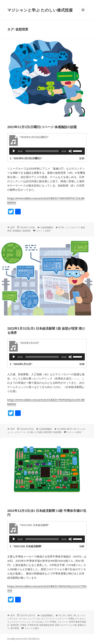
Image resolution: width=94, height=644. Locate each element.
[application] (47, 151)
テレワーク (47, 619)
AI (58, 429)
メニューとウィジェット (83, 14)
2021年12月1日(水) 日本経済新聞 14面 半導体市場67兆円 (47, 513)
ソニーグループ (72, 227)
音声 (13, 227)
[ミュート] (70, 151)
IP (59, 227)
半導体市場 (33, 625)
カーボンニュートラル (30, 619)
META (70, 429)
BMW (63, 429)
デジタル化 (37, 622)
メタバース (20, 432)
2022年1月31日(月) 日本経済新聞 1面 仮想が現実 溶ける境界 (46, 330)
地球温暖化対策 (47, 625)
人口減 (30, 432)
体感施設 (17, 231)
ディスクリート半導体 (64, 619)
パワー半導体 (50, 622)
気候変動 (57, 432)
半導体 (23, 625)
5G (60, 615)
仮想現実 (48, 432)
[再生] (14, 151)
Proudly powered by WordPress (23, 639)
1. (26, 158)
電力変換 (15, 628)
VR (62, 227)
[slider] (42, 151)
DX (64, 615)
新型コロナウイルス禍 (66, 625)
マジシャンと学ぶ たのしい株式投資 (40, 10)
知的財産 (26, 231)
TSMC (69, 615)
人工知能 (38, 432)
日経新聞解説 (47, 227)
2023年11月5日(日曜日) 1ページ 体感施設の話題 (42, 127)
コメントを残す (43, 231)
